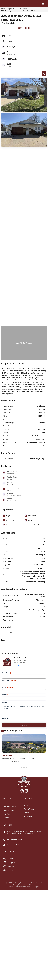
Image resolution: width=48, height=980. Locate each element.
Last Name (9, 680)
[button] (20, 768)
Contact (6, 818)
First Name (9, 673)
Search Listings (9, 810)
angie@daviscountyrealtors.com (25, 665)
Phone (8, 695)
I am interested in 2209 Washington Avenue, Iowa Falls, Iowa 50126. (24, 710)
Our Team (7, 814)
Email (7, 687)
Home (3, 9)
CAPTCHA (5, 719)
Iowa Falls (22, 9)
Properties (11, 9)
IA (17, 9)
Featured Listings (10, 806)
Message (5, 702)
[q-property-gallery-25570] (24, 95)
